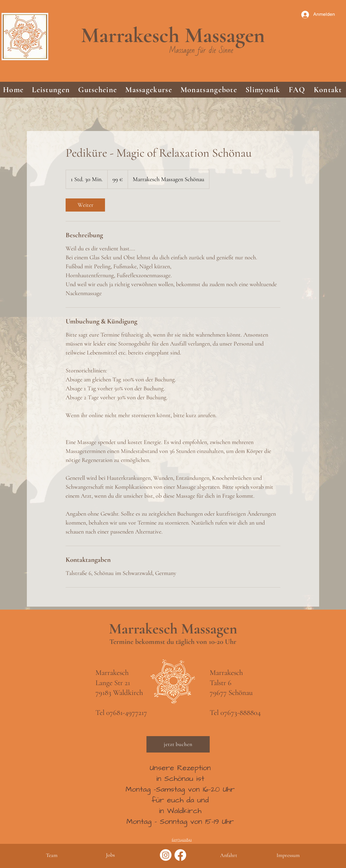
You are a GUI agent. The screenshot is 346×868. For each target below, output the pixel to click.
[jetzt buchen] (178, 744)
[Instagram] (166, 855)
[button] (51, 90)
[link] (85, 205)
